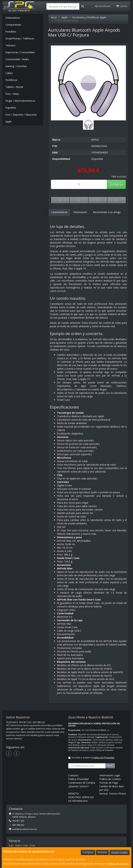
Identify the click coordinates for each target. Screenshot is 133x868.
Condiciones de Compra (82, 783)
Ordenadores (13, 18)
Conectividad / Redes (17, 59)
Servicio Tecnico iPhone (113, 794)
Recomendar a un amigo (107, 212)
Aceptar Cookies (119, 852)
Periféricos (11, 80)
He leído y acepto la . (93, 758)
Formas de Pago (109, 783)
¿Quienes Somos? (78, 786)
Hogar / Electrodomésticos (20, 101)
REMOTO (74, 794)
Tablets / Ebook (14, 87)
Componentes (13, 25)
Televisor (10, 45)
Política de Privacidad (105, 750)
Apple (8, 121)
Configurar (88, 852)
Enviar (110, 766)
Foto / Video (12, 94)
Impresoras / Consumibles (20, 52)
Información (80, 212)
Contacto (73, 775)
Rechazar (102, 852)
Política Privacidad (78, 779)
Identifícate (103, 6)
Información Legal (110, 775)
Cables (9, 73)
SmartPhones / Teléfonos (20, 38)
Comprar (116, 184)
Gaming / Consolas (16, 66)
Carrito (122, 6)
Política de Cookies (118, 864)
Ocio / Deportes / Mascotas (21, 115)
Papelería (11, 108)
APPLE (95, 140)
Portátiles (11, 32)
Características (59, 212)
